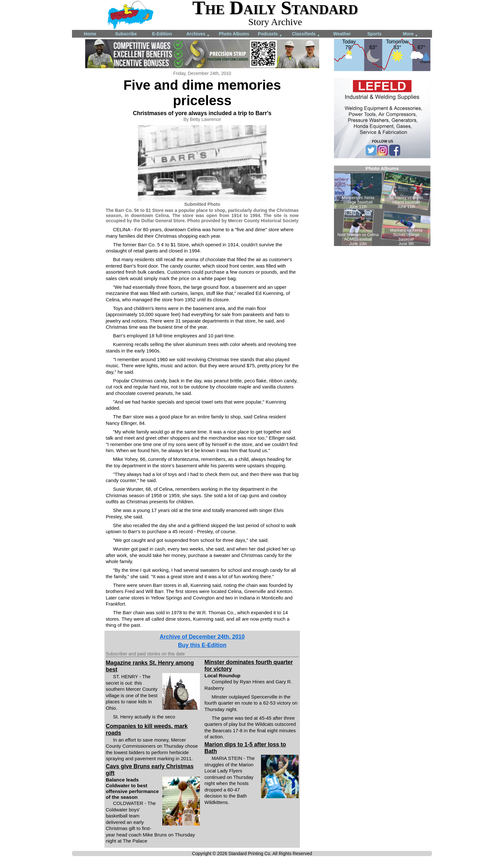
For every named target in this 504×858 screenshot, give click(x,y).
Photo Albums (234, 34)
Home (90, 34)
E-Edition (162, 34)
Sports (374, 34)
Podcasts (270, 34)
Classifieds (306, 34)
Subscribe (126, 34)
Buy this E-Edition (202, 645)
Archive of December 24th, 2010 (202, 637)
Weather (342, 34)
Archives (198, 34)
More (410, 34)
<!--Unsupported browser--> (382, 206)
